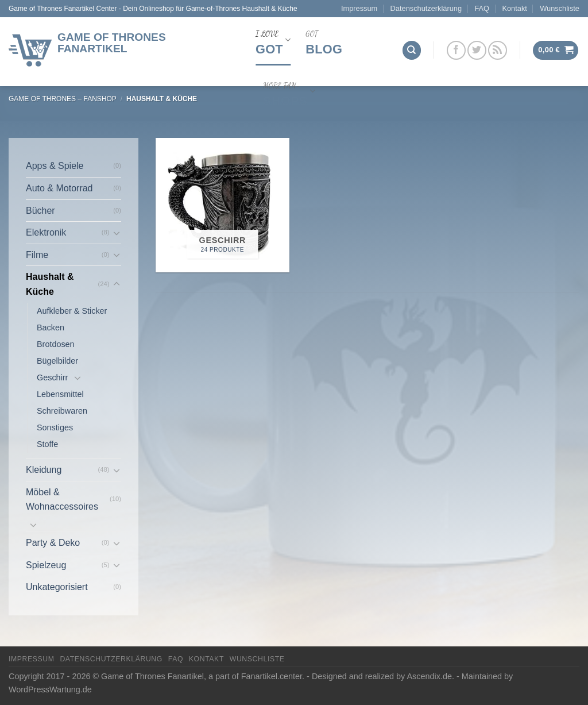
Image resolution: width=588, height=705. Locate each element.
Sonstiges (55, 427)
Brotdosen (56, 344)
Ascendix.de (430, 676)
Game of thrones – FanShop (63, 99)
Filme (37, 255)
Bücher (40, 211)
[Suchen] (412, 50)
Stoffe (47, 444)
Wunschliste (560, 8)
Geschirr (52, 377)
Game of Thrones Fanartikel (112, 43)
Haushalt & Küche (50, 284)
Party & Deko (53, 543)
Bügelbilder (57, 361)
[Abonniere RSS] (498, 50)
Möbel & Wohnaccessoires (62, 500)
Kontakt (514, 8)
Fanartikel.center (272, 676)
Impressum (359, 8)
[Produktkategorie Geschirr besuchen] (223, 205)
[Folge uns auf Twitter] (477, 50)
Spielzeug (46, 565)
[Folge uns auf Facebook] (456, 50)
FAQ (482, 8)
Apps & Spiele (55, 166)
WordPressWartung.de (50, 689)
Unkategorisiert (57, 587)
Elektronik (46, 232)
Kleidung (44, 470)
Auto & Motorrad (59, 188)
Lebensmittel (60, 394)
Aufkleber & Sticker (72, 311)
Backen (51, 328)
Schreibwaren (62, 411)
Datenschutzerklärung (426, 8)
